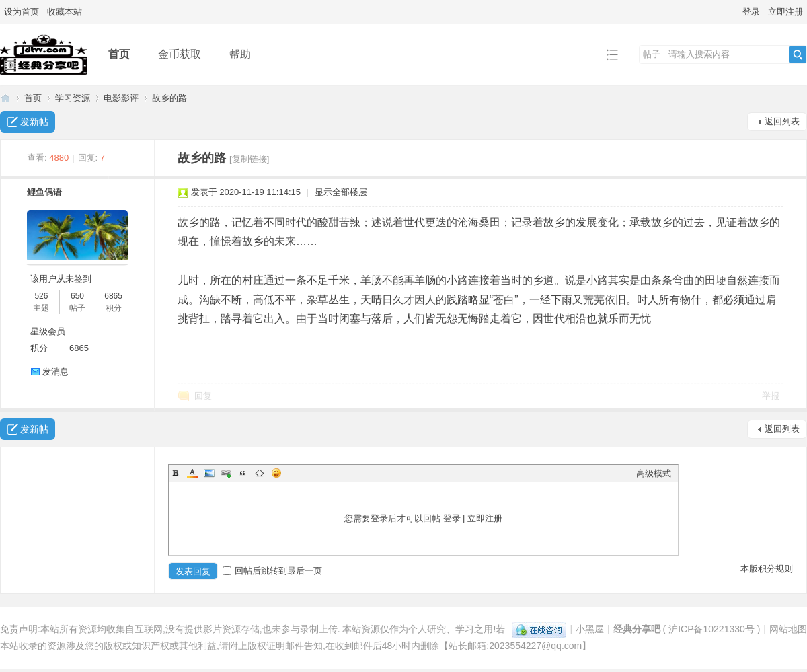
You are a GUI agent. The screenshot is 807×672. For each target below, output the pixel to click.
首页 (119, 54)
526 (41, 296)
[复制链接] (249, 159)
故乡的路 (169, 98)
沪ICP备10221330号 (712, 629)
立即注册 (785, 12)
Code (260, 473)
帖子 (652, 54)
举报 (771, 396)
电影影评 (121, 98)
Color (192, 473)
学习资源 (73, 98)
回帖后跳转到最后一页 (272, 571)
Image (209, 473)
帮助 (240, 54)
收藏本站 (65, 12)
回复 (203, 396)
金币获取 (180, 54)
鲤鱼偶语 (44, 192)
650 (77, 296)
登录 (751, 12)
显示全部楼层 (341, 192)
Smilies (276, 473)
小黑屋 (590, 629)
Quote (243, 473)
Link (226, 473)
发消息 (55, 372)
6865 (113, 296)
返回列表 (782, 121)
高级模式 (654, 473)
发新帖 (34, 122)
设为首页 (22, 12)
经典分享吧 (5, 98)
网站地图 (788, 629)
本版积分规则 (767, 569)
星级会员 (48, 331)
